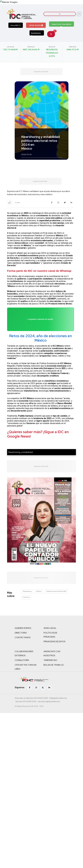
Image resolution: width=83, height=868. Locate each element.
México (39, 591)
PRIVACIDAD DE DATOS (54, 641)
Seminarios (36, 34)
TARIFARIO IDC (50, 660)
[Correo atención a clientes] (58, 698)
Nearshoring (27, 591)
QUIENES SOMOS (23, 628)
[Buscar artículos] (60, 14)
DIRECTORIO (21, 633)
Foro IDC (16, 25)
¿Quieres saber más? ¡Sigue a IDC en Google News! (38, 434)
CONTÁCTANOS (23, 637)
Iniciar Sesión (36, 25)
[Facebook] (30, 688)
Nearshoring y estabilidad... (21, 452)
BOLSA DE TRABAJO (54, 665)
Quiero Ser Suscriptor (61, 25)
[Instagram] (36, 688)
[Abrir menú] (79, 14)
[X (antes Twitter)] (43, 688)
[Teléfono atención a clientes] (31, 698)
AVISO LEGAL (50, 628)
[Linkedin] (49, 688)
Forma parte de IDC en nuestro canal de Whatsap (39, 271)
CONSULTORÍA (22, 660)
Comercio (26, 597)
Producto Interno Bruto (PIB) (56, 591)
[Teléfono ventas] (26, 702)
